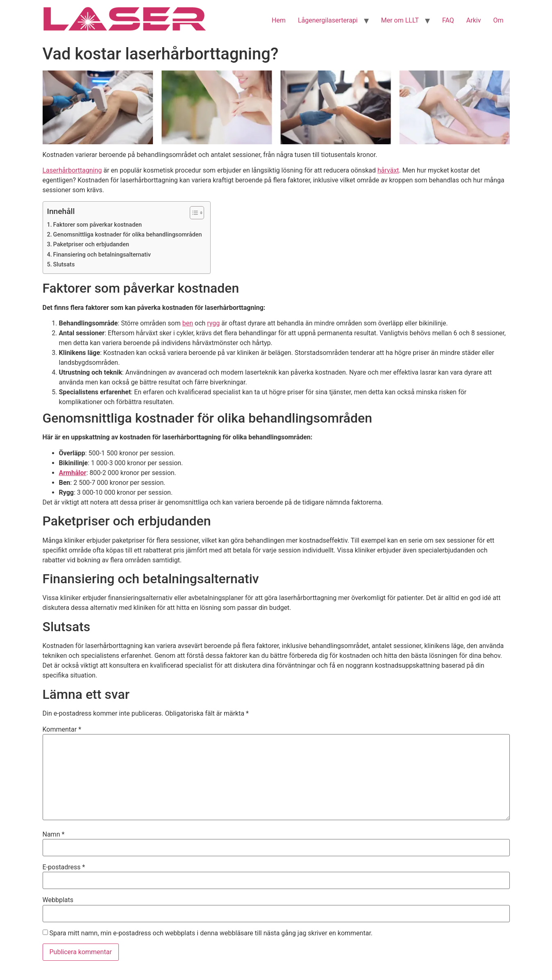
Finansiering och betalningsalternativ (102, 255)
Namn (54, 834)
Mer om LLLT (400, 20)
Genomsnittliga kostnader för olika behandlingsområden (128, 235)
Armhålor (73, 473)
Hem (279, 20)
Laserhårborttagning (72, 170)
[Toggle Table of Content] (193, 213)
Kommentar (62, 730)
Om (498, 20)
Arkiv (474, 20)
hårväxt (388, 170)
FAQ (448, 20)
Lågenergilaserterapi (328, 20)
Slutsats (64, 265)
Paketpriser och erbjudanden (91, 244)
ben (188, 323)
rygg (213, 323)
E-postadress (64, 867)
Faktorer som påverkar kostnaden (98, 225)
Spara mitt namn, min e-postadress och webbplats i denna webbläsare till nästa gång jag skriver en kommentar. (211, 933)
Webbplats (58, 900)
